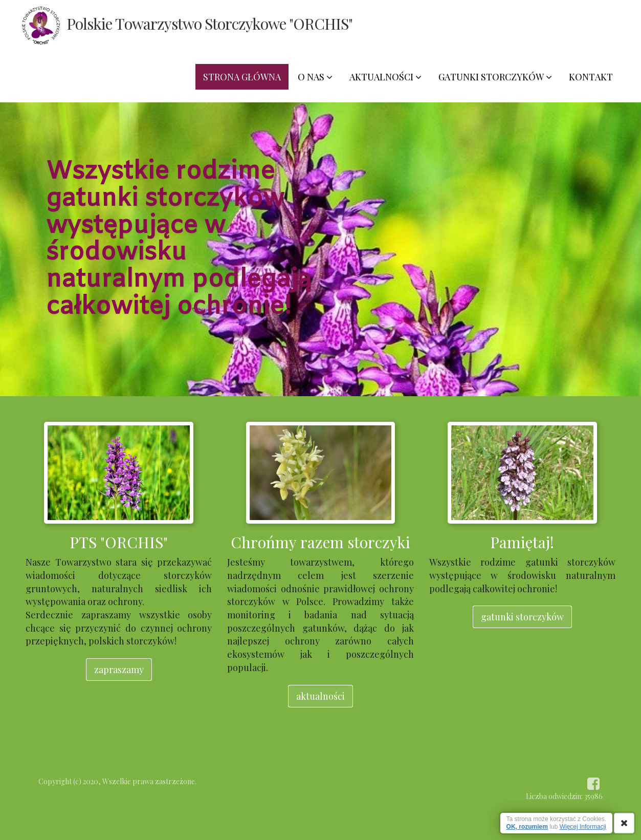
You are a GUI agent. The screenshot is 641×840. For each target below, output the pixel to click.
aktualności (320, 696)
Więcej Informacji (583, 827)
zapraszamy (119, 670)
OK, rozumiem (527, 827)
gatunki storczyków (522, 617)
